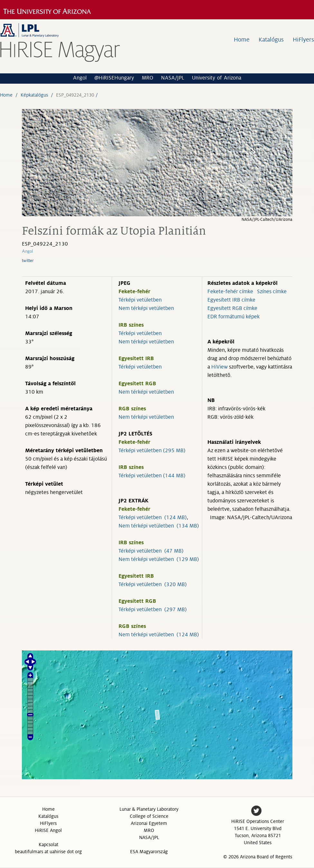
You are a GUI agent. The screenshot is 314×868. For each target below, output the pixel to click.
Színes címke (272, 292)
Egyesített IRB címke (231, 300)
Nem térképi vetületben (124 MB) (159, 635)
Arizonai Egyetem (149, 823)
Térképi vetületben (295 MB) (152, 451)
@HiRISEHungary (114, 78)
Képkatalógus (34, 95)
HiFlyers (303, 40)
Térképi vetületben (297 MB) (153, 610)
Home (242, 40)
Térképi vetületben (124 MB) (153, 518)
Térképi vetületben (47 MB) (151, 551)
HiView (219, 367)
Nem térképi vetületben (146, 308)
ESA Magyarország (149, 852)
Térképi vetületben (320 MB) (153, 584)
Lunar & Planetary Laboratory (149, 809)
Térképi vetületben (140, 300)
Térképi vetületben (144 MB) (152, 476)
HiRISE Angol (48, 830)
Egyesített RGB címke (232, 308)
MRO (147, 78)
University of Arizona (217, 78)
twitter (28, 261)
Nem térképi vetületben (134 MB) (159, 526)
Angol (80, 78)
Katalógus (271, 40)
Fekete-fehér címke (230, 292)
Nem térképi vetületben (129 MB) (159, 559)
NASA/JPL (173, 78)
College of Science (149, 816)
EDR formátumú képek (233, 317)
